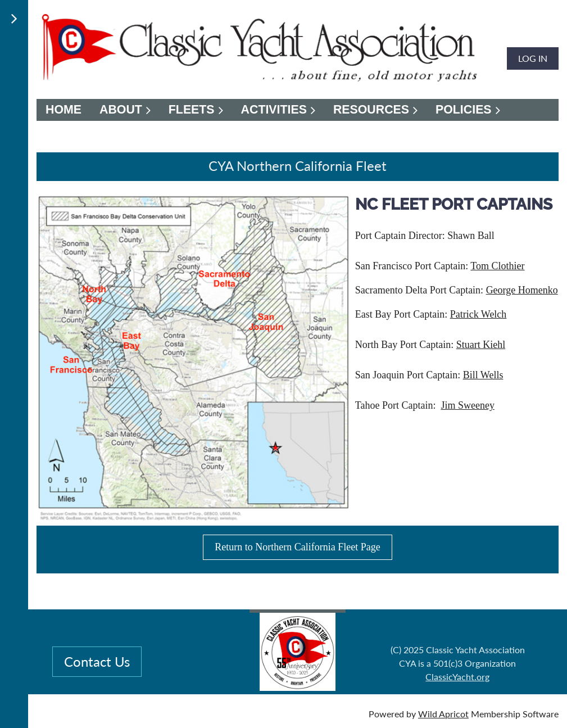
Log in (533, 58)
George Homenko (522, 290)
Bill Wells (483, 375)
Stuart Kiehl (481, 345)
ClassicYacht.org (457, 677)
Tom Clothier (497, 266)
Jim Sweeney (467, 405)
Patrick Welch (478, 314)
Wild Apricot (443, 714)
